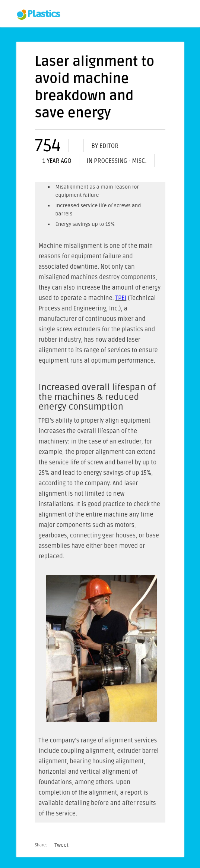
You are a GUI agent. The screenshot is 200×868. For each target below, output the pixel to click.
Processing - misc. (120, 161)
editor (109, 146)
